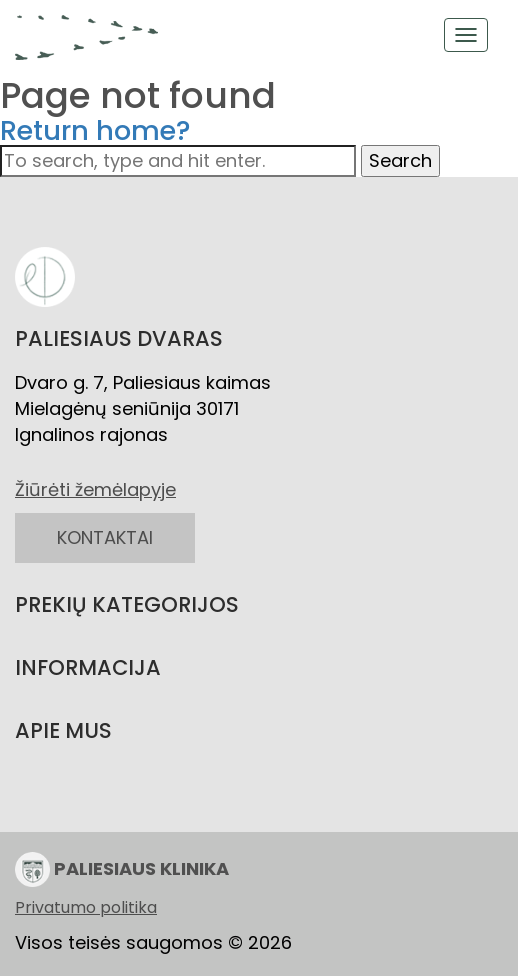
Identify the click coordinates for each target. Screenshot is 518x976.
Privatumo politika (86, 908)
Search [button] (400, 160)
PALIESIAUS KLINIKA (122, 869)
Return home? (95, 130)
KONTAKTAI (105, 537)
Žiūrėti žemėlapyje (95, 489)
